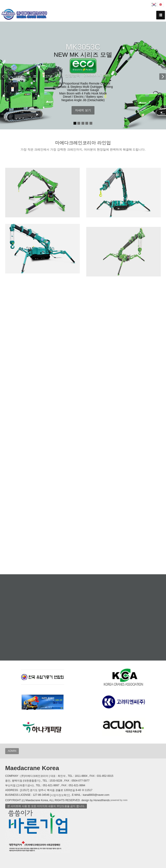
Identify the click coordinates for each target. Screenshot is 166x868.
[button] (6, 75)
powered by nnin (119, 800)
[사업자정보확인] (60, 795)
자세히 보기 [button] (83, 110)
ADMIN (12, 751)
